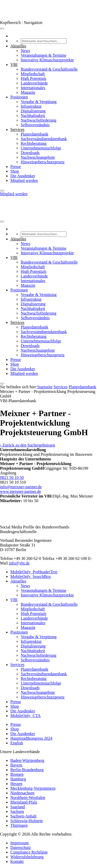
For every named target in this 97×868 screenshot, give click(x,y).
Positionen (19, 97)
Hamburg (18, 779)
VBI (14, 600)
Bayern (16, 765)
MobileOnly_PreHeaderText (34, 572)
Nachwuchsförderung (39, 120)
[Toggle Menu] (2, 29)
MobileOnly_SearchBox (31, 576)
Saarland (18, 807)
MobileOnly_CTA (25, 716)
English (17, 743)
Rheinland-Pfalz (24, 802)
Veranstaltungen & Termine (43, 55)
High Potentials (33, 78)
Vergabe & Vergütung (39, 102)
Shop (15, 171)
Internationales (33, 88)
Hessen (16, 784)
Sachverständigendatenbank (44, 139)
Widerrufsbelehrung (27, 857)
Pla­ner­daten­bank (82, 387)
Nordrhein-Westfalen (28, 798)
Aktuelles (18, 581)
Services (61, 387)
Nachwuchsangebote (38, 157)
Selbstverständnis (35, 125)
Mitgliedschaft (33, 74)
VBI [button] (14, 65)
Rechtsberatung (34, 143)
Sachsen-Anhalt (23, 816)
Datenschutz (21, 848)
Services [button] (17, 129)
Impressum (20, 843)
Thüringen (19, 825)
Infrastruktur (31, 106)
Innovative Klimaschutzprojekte (47, 60)
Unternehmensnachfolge (41, 148)
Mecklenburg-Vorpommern (33, 788)
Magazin (28, 92)
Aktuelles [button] (18, 46)
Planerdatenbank (35, 134)
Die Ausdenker (23, 176)
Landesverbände (34, 83)
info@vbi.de (19, 563)
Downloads (30, 153)
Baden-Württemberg (27, 760)
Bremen (17, 774)
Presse (16, 167)
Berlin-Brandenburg (27, 770)
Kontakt (17, 861)
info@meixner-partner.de (21, 487)
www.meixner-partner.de (21, 491)
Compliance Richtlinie (29, 852)
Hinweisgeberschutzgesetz (43, 162)
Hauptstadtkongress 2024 (31, 738)
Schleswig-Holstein (27, 821)
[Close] (2, 191)
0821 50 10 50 (12, 478)
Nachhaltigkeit (33, 116)
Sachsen (17, 811)
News (25, 51)
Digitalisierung (33, 111)
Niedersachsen (22, 793)
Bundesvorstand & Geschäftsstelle (49, 69)
